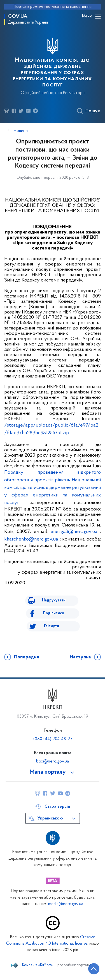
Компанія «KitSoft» (38, 965)
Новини (21, 131)
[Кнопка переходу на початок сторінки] (94, 969)
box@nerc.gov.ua (53, 761)
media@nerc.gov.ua (66, 904)
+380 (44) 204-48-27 (53, 739)
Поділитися (53, 613)
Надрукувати (54, 600)
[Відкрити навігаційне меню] (98, 17)
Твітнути (51, 626)
